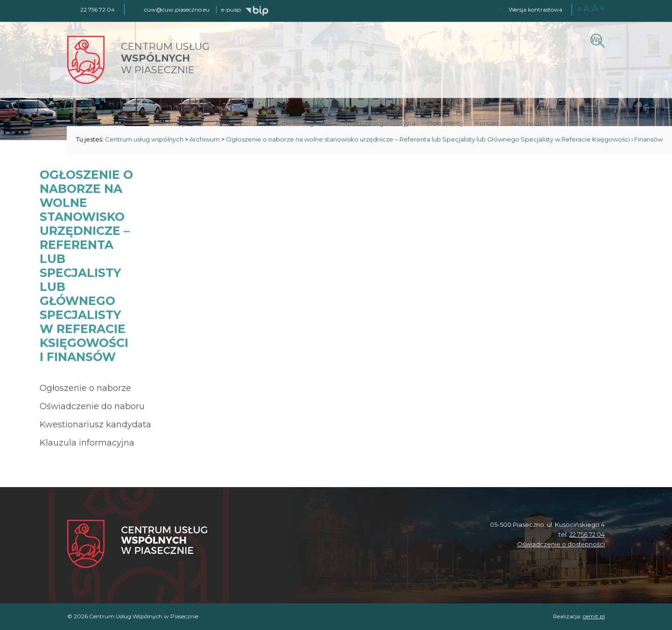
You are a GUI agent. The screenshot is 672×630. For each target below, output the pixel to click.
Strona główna (181, 122)
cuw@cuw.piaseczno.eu (177, 9)
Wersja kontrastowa (535, 9)
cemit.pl (594, 616)
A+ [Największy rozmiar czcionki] (598, 7)
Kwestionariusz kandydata (95, 425)
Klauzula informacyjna (87, 443)
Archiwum (526, 122)
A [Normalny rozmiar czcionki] (579, 8)
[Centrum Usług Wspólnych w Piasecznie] (137, 545)
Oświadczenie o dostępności (561, 544)
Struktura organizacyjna (379, 122)
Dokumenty (445, 122)
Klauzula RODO (577, 122)
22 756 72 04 (587, 534)
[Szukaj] (596, 39)
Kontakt (487, 122)
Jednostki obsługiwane (297, 122)
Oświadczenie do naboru (92, 406)
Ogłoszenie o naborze (85, 388)
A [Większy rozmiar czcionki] (587, 8)
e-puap (231, 9)
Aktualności (233, 122)
